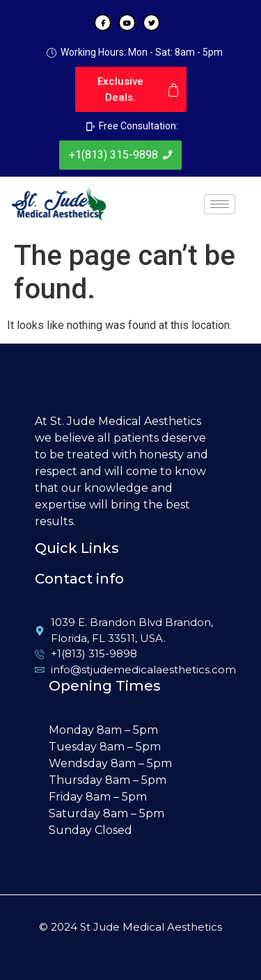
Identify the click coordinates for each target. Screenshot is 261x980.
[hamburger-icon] (220, 204)
